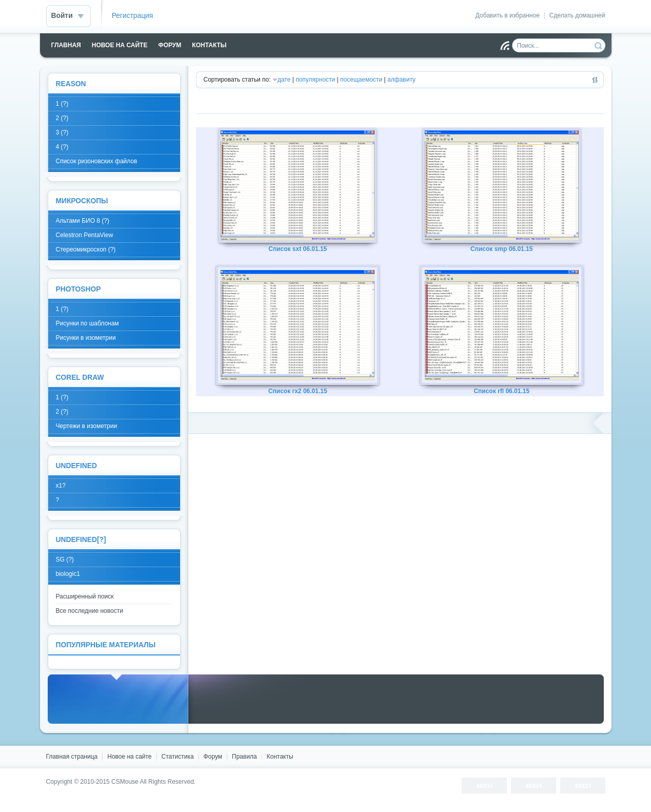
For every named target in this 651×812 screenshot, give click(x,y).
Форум (213, 757)
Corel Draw (80, 378)
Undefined (76, 466)
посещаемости (361, 80)
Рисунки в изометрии (86, 338)
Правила (244, 757)
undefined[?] (81, 540)
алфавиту (401, 80)
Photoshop (78, 289)
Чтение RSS (505, 46)
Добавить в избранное (508, 15)
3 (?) (62, 132)
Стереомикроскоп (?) (86, 249)
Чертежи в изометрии (87, 426)
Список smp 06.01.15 (501, 249)
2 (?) (62, 118)
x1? (61, 486)
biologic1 (68, 574)
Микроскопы (82, 201)
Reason (71, 84)
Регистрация (133, 16)
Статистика (178, 757)
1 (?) (62, 104)
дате (284, 80)
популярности (315, 80)
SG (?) (65, 559)
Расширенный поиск (85, 596)
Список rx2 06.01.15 (298, 391)
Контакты (280, 757)
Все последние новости (90, 611)
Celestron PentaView (85, 235)
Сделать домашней (577, 15)
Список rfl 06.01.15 (501, 391)
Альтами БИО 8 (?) (83, 221)
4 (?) (62, 147)
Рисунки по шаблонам (87, 323)
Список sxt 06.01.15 (298, 249)
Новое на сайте (129, 757)
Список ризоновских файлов (97, 161)
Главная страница (72, 757)
